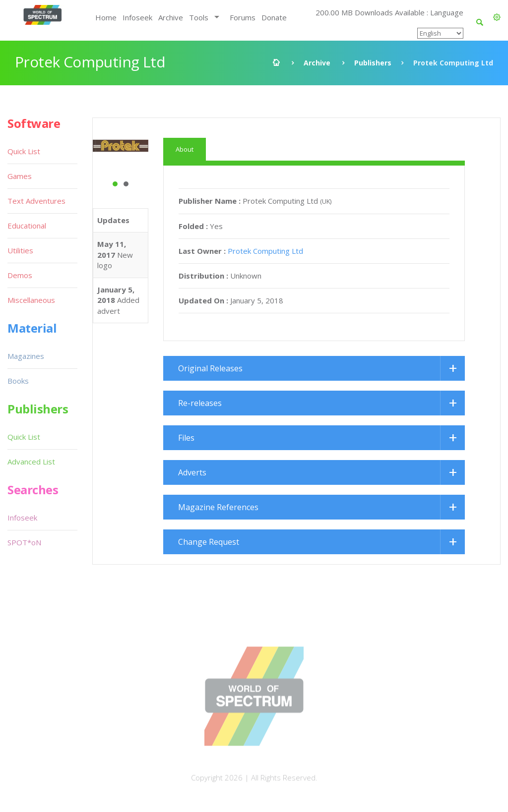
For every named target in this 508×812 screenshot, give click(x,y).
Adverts (192, 472)
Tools (199, 17)
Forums (243, 17)
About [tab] (185, 149)
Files (186, 438)
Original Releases (210, 368)
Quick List (24, 151)
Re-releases (200, 403)
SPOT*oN (24, 542)
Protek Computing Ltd (265, 251)
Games (20, 176)
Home (106, 17)
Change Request (209, 542)
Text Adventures (36, 201)
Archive (171, 17)
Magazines (26, 356)
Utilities (20, 250)
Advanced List (31, 462)
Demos (20, 275)
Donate (274, 17)
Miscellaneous (31, 300)
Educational (27, 226)
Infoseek (137, 17)
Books (18, 381)
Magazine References (218, 507)
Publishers (373, 63)
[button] (497, 17)
